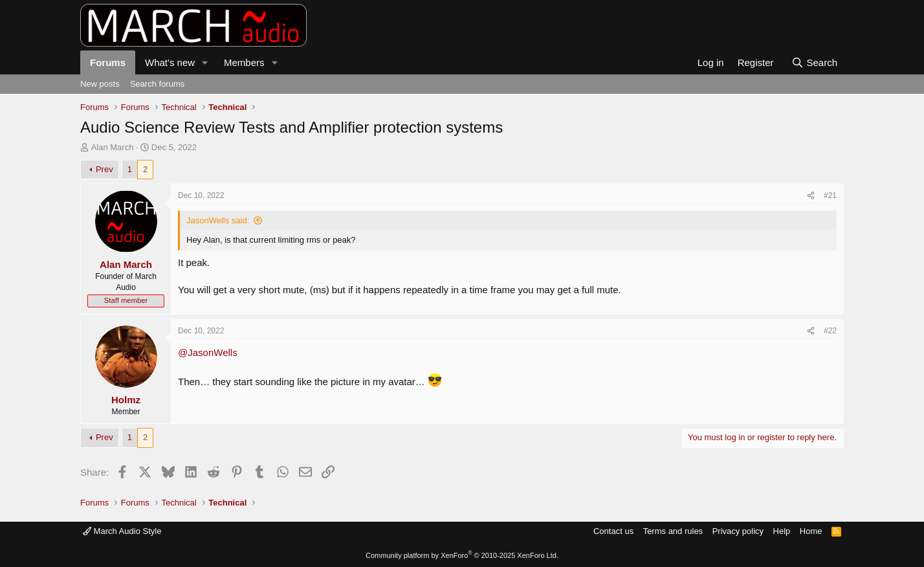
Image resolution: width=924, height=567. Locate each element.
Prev (104, 169)
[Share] (811, 196)
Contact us (613, 531)
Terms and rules (673, 531)
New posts (100, 84)
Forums (108, 62)
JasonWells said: (218, 220)
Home (811, 531)
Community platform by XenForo (462, 555)
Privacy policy (738, 531)
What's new (170, 62)
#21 (830, 195)
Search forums (158, 84)
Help (782, 531)
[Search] (814, 62)
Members (244, 62)
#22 (830, 331)
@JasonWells (208, 352)
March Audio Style (122, 531)
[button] (205, 62)
